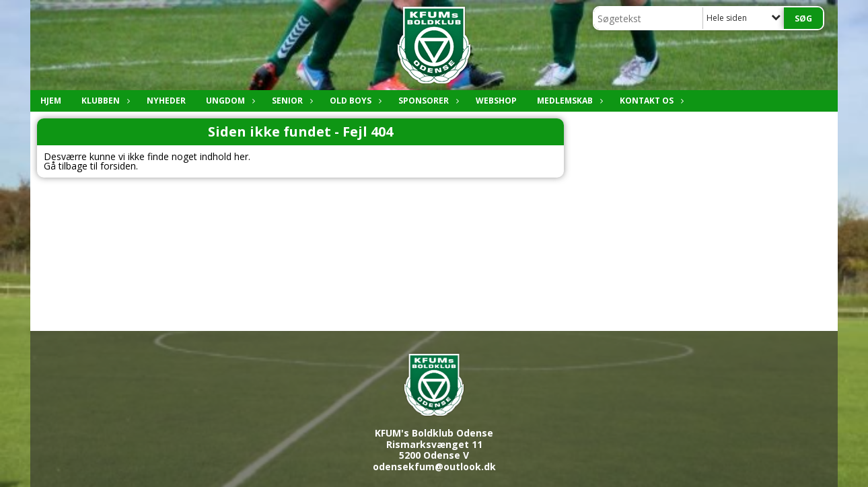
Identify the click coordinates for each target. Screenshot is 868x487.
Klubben (104, 101)
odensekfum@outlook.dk (434, 466)
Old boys (354, 101)
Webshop (496, 101)
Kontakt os (650, 101)
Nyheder (166, 101)
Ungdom (229, 101)
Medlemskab (568, 101)
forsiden (118, 166)
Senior (291, 101)
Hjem (51, 101)
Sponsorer (427, 101)
